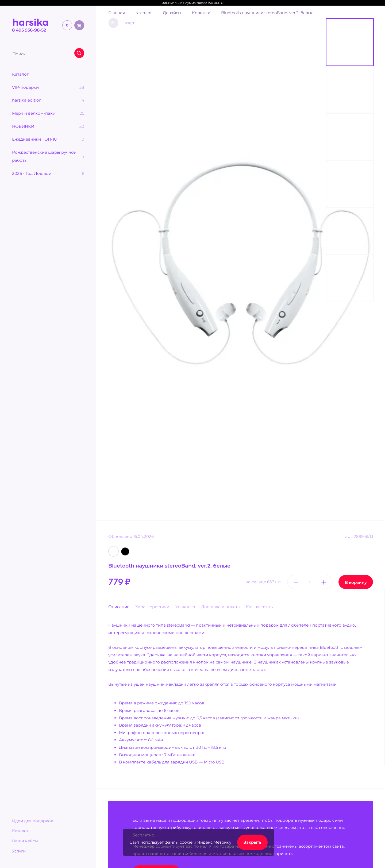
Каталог (20, 831)
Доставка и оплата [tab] (220, 607)
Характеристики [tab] (152, 607)
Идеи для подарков (33, 821)
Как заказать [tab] (259, 607)
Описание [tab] (119, 607)
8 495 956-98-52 (29, 30)
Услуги (19, 851)
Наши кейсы (25, 841)
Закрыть (253, 842)
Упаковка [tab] (185, 607)
